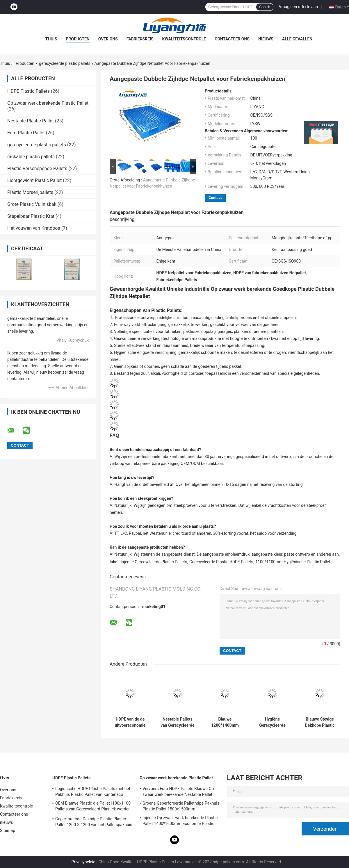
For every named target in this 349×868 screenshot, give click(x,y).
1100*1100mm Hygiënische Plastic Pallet (293, 562)
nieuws (266, 39)
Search (265, 7)
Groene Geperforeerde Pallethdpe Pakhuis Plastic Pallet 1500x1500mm (181, 806)
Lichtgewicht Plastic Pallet (34, 180)
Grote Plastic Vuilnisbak (32, 204)
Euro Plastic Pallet (26, 133)
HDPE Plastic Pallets (29, 91)
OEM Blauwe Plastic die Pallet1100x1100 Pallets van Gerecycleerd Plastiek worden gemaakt (93, 807)
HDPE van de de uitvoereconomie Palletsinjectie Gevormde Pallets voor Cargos (130, 722)
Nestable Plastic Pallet (31, 121)
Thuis (51, 39)
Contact (215, 198)
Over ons (108, 39)
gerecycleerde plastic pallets (65, 63)
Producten (78, 39)
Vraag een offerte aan (298, 7)
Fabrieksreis (140, 39)
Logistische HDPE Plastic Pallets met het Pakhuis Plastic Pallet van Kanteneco (93, 792)
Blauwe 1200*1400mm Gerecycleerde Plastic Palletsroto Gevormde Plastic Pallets (225, 722)
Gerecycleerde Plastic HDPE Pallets (221, 562)
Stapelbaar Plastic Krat (31, 216)
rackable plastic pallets (31, 157)
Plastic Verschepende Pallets (37, 169)
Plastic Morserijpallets (30, 192)
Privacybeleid (83, 862)
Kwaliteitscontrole (184, 39)
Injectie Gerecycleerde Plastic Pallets (154, 562)
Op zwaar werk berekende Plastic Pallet (48, 103)
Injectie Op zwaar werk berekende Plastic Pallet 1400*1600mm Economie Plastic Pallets (180, 821)
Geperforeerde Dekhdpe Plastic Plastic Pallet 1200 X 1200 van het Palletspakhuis (94, 822)
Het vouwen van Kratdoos (34, 228)
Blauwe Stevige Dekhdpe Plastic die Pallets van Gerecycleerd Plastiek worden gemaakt (320, 722)
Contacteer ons (232, 39)
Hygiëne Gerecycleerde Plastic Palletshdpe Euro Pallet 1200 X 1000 (273, 722)
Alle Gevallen (297, 39)
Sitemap (8, 830)
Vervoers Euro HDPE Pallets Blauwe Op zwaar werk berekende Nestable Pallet (178, 792)
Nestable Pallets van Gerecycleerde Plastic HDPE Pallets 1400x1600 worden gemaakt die (177, 722)
